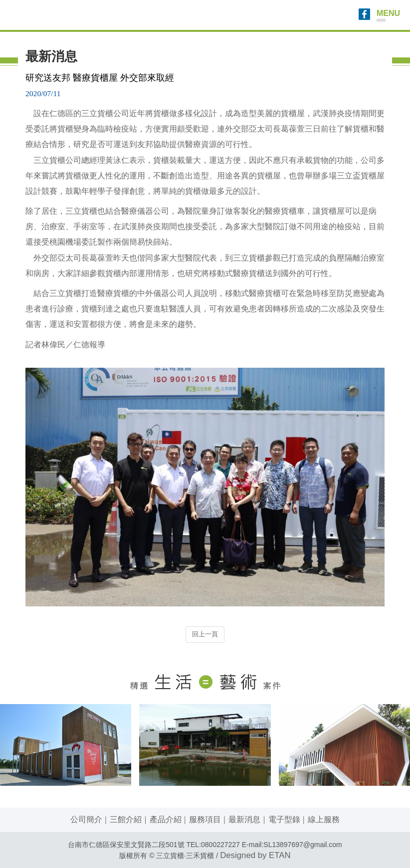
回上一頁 (205, 634)
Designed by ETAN (255, 855)
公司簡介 (86, 819)
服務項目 (205, 819)
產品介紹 (166, 819)
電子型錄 (284, 819)
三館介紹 (126, 819)
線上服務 (324, 819)
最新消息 (244, 819)
